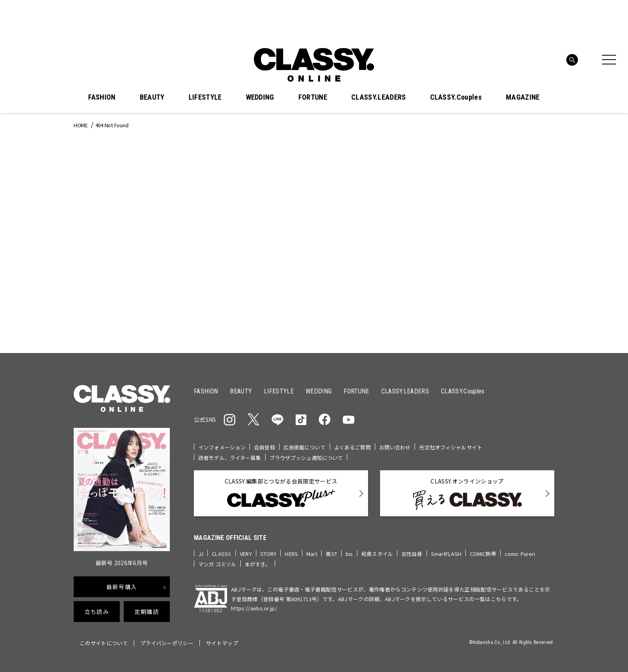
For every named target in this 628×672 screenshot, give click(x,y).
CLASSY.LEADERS (378, 97)
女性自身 (412, 554)
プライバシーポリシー (167, 643)
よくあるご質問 (352, 447)
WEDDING (260, 97)
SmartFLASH (446, 554)
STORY (269, 554)
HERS (291, 554)
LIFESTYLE (205, 97)
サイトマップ (222, 643)
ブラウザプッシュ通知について (306, 458)
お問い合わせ (395, 447)
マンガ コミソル (217, 564)
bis (349, 554)
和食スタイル (377, 554)
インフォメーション (222, 447)
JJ (201, 554)
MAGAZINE (523, 97)
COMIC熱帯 (483, 554)
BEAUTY (152, 97)
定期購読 (147, 612)
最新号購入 (122, 587)
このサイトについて (104, 643)
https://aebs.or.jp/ (254, 608)
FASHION (102, 97)
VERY (246, 554)
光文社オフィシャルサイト (451, 447)
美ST (331, 554)
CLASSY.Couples (456, 97)
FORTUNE (313, 97)
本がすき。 (258, 564)
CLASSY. (222, 554)
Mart (312, 554)
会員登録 (265, 447)
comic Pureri (520, 554)
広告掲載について (305, 447)
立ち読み (97, 612)
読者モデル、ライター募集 (230, 458)
